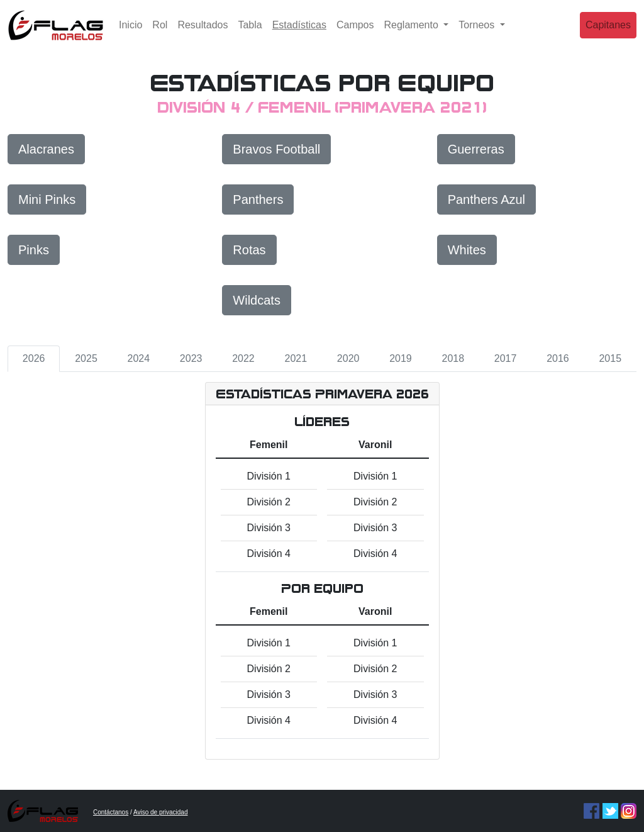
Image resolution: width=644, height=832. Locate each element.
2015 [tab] (610, 358)
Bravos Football (276, 149)
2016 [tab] (558, 358)
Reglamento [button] (413, 34)
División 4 (269, 554)
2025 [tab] (86, 358)
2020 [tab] (348, 358)
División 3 (269, 528)
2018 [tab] (453, 358)
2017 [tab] (506, 358)
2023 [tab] (191, 358)
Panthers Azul (486, 200)
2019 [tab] (401, 358)
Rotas (249, 250)
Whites (467, 250)
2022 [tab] (243, 358)
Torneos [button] (478, 34)
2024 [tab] (139, 358)
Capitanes (608, 34)
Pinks (34, 250)
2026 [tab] (34, 358)
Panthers (258, 200)
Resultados (203, 34)
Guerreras (476, 149)
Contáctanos (111, 812)
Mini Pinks (47, 200)
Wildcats (257, 300)
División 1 (269, 476)
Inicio (130, 34)
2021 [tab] (296, 358)
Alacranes (46, 149)
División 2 (269, 502)
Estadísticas (302, 33)
